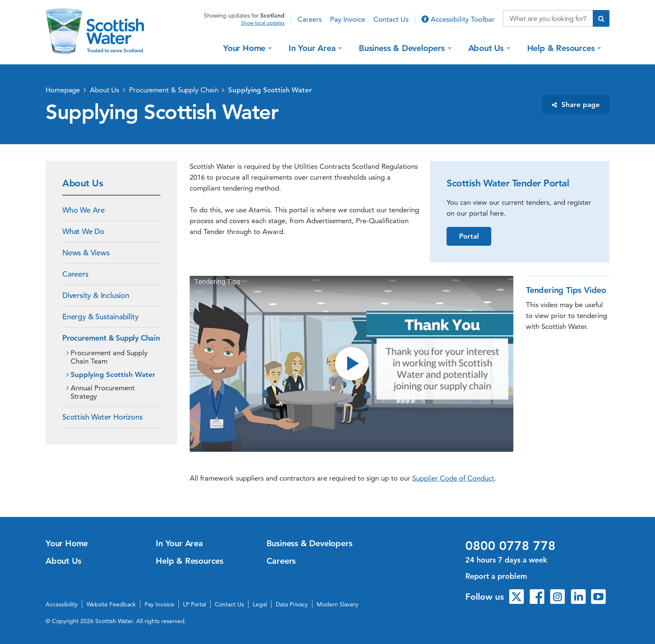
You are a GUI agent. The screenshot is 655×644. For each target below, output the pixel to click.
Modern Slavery (338, 604)
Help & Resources (562, 48)
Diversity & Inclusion (96, 295)
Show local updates (263, 23)
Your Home (245, 48)
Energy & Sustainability (100, 317)
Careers (310, 19)
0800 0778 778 (510, 546)
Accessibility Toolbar (458, 19)
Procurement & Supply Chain (174, 90)
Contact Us (391, 19)
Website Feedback (111, 604)
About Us (487, 48)
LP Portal (194, 604)
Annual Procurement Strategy (103, 392)
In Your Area (313, 48)
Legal (260, 604)
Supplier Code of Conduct (453, 478)
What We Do (83, 231)
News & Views (86, 253)
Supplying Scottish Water (270, 90)
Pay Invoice (348, 19)
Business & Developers (403, 48)
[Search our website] (548, 18)
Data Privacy (292, 604)
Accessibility (62, 604)
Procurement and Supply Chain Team (109, 357)
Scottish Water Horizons (102, 417)
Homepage (63, 90)
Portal (469, 236)
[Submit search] (601, 18)
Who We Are (84, 210)
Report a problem (496, 576)
